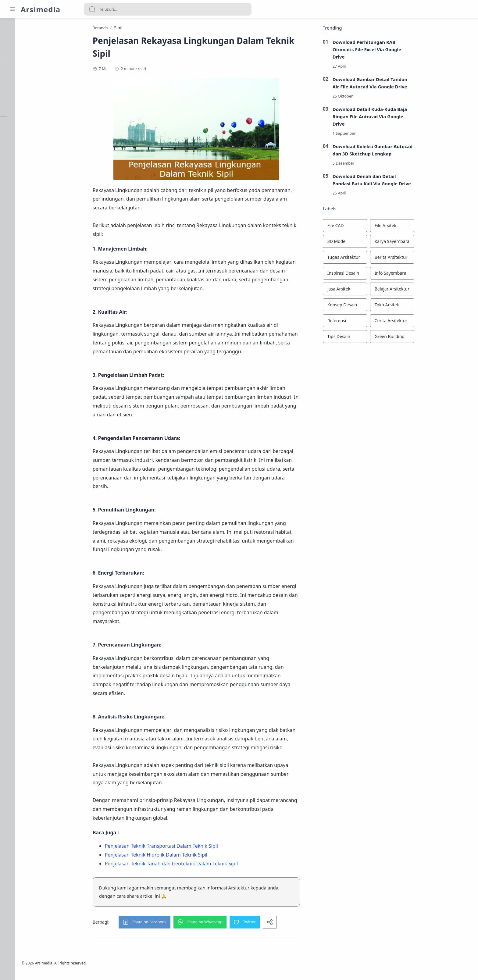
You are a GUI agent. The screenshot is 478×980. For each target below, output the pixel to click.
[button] (175, 924)
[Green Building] (423, 338)
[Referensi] (375, 322)
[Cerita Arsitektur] (423, 322)
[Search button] (92, 9)
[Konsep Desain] (375, 306)
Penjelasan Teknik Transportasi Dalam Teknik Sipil (192, 847)
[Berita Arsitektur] (423, 259)
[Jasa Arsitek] (375, 290)
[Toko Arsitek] (423, 306)
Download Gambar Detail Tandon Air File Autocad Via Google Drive (401, 84)
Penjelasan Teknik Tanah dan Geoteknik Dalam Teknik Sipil (202, 865)
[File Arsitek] (423, 227)
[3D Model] (375, 243)
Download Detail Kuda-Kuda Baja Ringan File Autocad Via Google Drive (400, 118)
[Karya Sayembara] (423, 243)
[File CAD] (375, 227)
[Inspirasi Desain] (375, 275)
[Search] (168, 9)
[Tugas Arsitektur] (375, 259)
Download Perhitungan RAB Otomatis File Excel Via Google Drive (398, 51)
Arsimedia (41, 9)
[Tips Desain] (375, 338)
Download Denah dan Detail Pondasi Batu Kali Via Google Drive (402, 181)
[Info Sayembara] (423, 275)
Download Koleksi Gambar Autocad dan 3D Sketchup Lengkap (403, 151)
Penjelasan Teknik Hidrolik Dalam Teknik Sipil (187, 856)
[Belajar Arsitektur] (423, 290)
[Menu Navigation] (12, 9)
